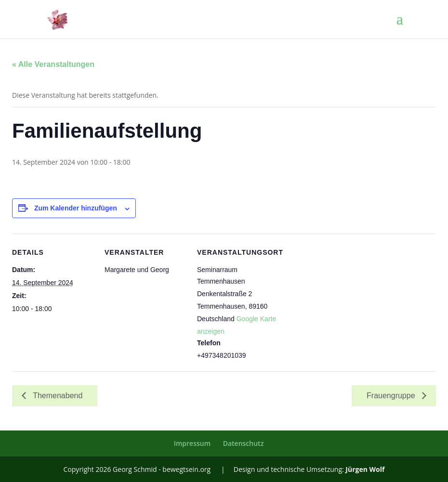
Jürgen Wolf (365, 469)
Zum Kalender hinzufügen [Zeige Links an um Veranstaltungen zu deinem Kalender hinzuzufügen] (76, 208)
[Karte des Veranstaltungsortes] (340, 300)
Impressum (192, 443)
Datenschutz (244, 443)
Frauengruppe (392, 396)
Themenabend (57, 396)
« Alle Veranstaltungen (53, 64)
